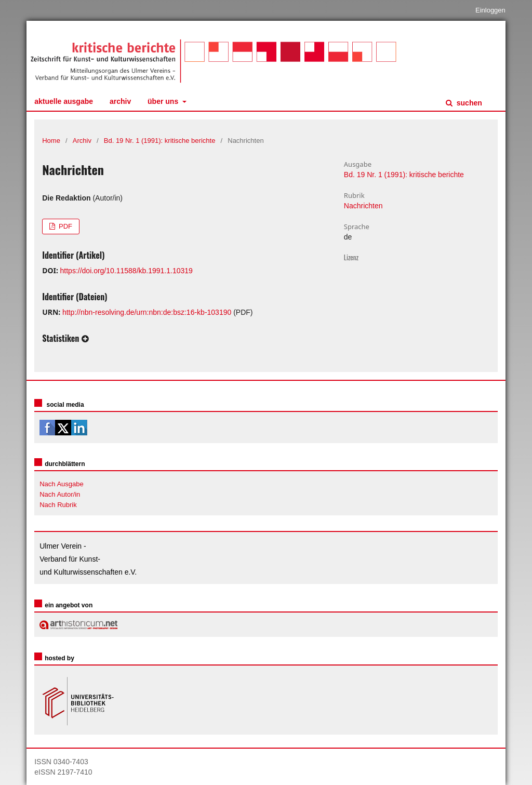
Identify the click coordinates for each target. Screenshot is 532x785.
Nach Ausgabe (62, 484)
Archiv (120, 101)
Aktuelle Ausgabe (64, 101)
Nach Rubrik (58, 505)
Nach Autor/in (60, 494)
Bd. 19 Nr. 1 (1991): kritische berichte (160, 141)
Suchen (468, 103)
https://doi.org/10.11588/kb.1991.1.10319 (127, 271)
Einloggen (490, 10)
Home (51, 141)
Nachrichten (363, 206)
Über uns (164, 101)
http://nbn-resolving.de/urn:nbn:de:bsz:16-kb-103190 (147, 312)
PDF (64, 226)
